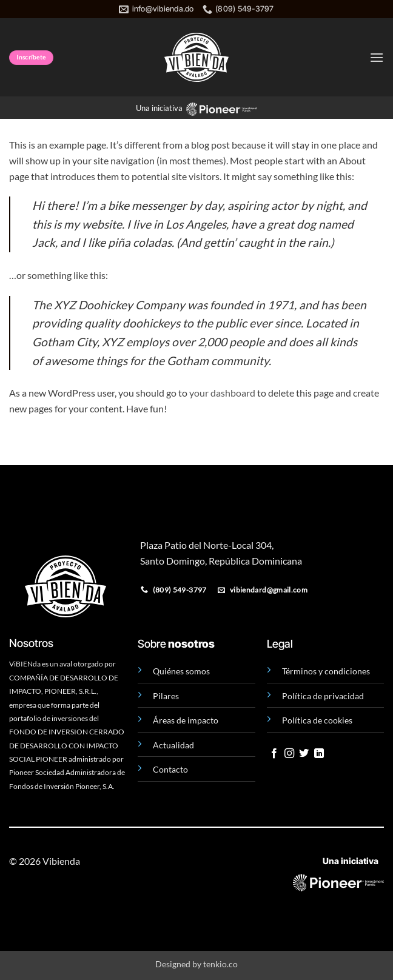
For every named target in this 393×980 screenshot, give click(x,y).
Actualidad (173, 745)
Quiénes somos (181, 671)
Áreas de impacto (186, 720)
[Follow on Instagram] (289, 754)
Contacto (170, 769)
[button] (377, 57)
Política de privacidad (323, 696)
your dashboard (222, 393)
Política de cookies (317, 720)
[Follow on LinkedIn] (319, 754)
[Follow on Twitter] (304, 754)
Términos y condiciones (326, 671)
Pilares (166, 696)
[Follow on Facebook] (274, 754)
